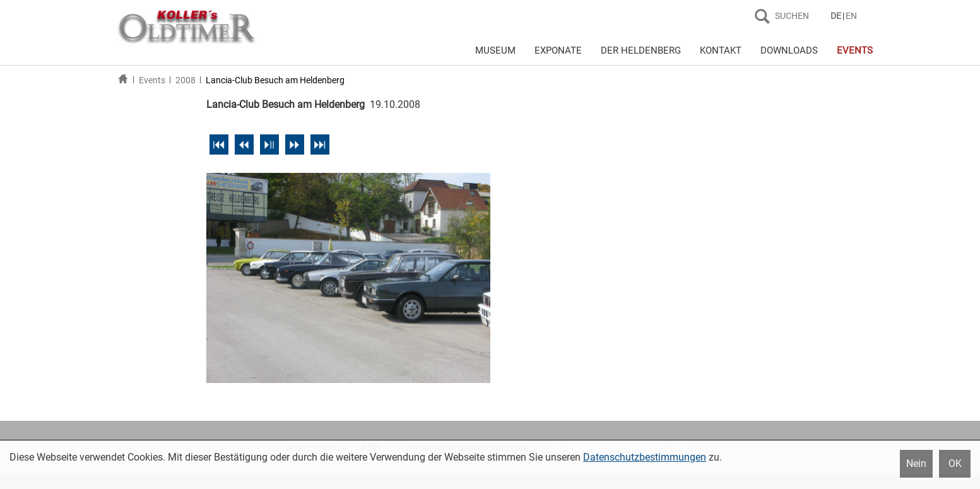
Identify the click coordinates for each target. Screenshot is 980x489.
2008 (186, 80)
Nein (916, 463)
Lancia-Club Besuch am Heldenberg (275, 80)
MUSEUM (495, 50)
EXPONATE (558, 50)
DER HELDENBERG (641, 50)
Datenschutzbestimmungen (645, 457)
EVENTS (855, 50)
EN (851, 16)
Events (152, 80)
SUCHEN (792, 16)
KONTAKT (721, 50)
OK (955, 463)
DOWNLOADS (789, 50)
